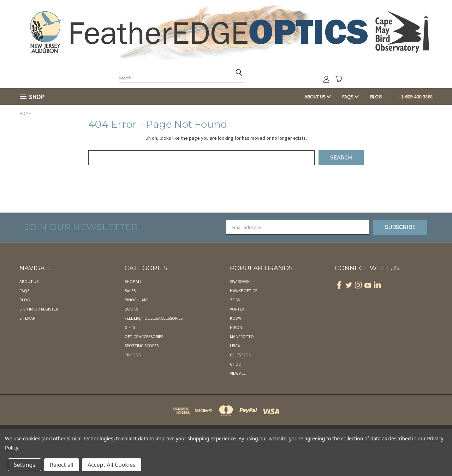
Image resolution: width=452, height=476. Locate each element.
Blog (376, 97)
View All (238, 373)
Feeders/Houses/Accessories (154, 318)
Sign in (26, 309)
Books (131, 309)
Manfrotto (242, 336)
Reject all (62, 465)
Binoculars (136, 300)
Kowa (236, 318)
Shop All (133, 281)
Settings (25, 465)
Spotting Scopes (142, 346)
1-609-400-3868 (417, 97)
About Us (318, 97)
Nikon (236, 327)
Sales (130, 291)
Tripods (133, 355)
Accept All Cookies (112, 465)
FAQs (350, 97)
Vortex (237, 309)
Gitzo (236, 364)
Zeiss (235, 300)
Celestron (241, 355)
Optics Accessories (144, 336)
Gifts (130, 327)
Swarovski (240, 281)
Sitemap (27, 318)
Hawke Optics (243, 291)
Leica (235, 346)
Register (49, 309)
